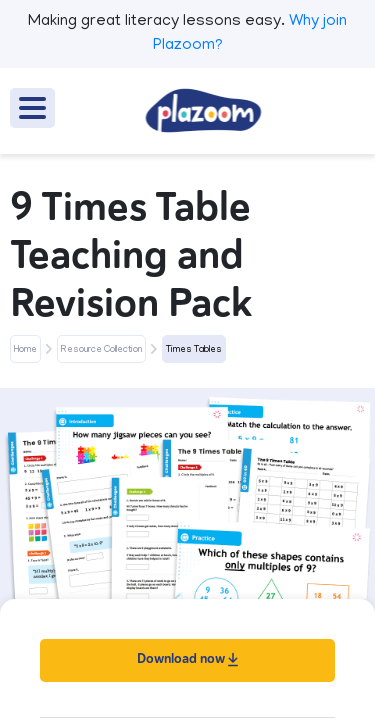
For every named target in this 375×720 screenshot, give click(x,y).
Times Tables (194, 350)
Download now (187, 658)
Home (25, 350)
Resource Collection (101, 350)
